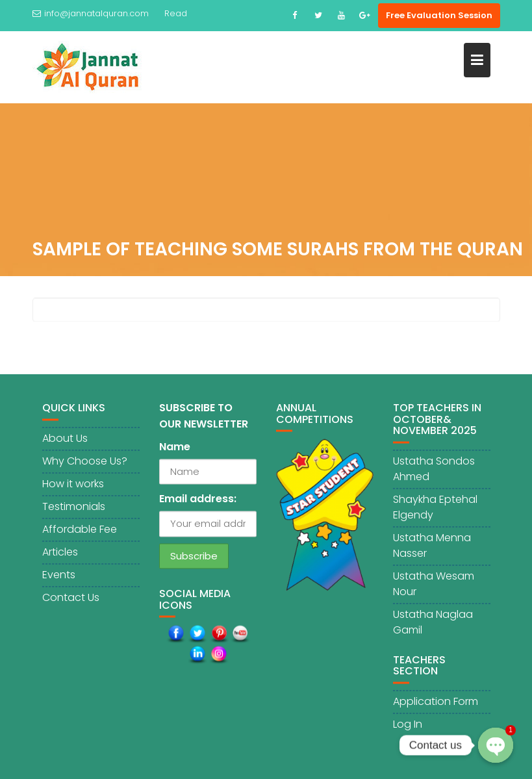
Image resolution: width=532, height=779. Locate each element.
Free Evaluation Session (439, 15)
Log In (408, 726)
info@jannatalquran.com (91, 13)
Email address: (198, 501)
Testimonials (74, 508)
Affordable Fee (80, 530)
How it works (73, 485)
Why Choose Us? (85, 462)
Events (59, 576)
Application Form (436, 703)
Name (175, 449)
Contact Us (71, 599)
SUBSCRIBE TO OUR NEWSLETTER (204, 418)
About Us (65, 440)
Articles (60, 553)
